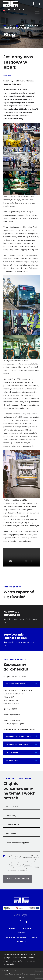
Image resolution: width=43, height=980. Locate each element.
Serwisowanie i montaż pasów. (15, 636)
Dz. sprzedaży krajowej (17, 744)
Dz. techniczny (13, 761)
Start (10, 26)
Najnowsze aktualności (12, 613)
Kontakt (21, 941)
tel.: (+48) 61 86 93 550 (15, 684)
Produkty (28, 928)
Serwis (22, 933)
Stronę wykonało (17, 915)
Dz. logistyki (12, 753)
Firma (12, 928)
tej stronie (25, 870)
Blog (23, 26)
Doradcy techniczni (17, 937)
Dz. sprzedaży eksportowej (19, 736)
